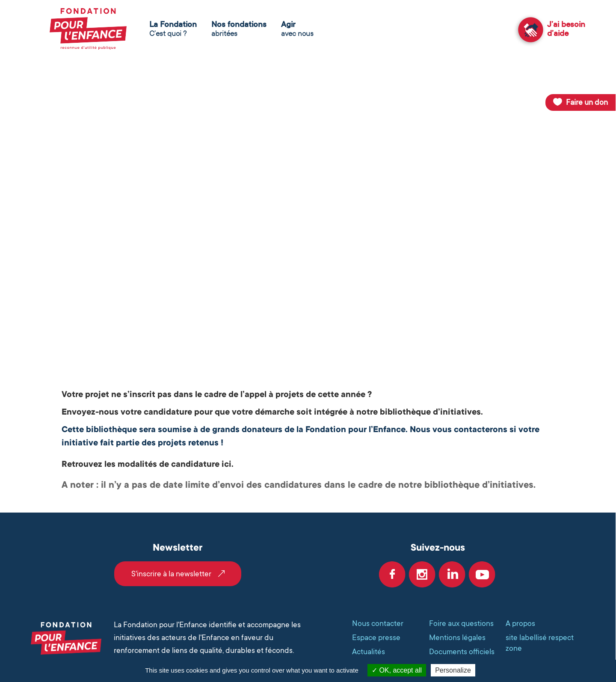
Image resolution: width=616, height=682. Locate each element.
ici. (228, 464)
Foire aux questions (461, 623)
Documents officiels (462, 652)
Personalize (453, 670)
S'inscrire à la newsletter (171, 574)
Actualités (369, 652)
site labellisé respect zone (540, 643)
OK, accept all (397, 670)
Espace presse (376, 638)
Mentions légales (457, 638)
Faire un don (587, 102)
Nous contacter (378, 623)
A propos (520, 623)
